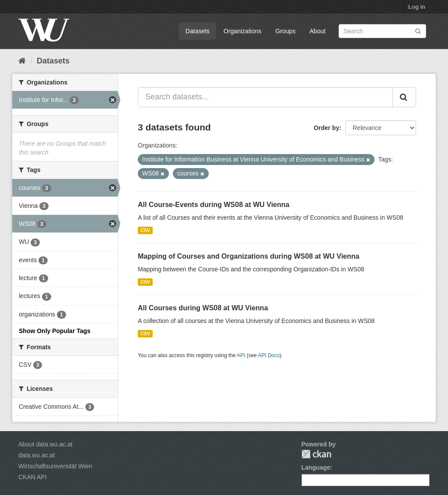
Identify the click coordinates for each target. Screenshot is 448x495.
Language (316, 467)
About (317, 31)
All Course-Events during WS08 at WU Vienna (213, 205)
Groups (285, 31)
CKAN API (33, 477)
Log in (417, 7)
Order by (326, 128)
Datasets (198, 31)
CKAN (316, 454)
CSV (145, 230)
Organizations (242, 31)
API (241, 355)
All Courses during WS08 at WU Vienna (203, 308)
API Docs (269, 355)
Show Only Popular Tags (55, 331)
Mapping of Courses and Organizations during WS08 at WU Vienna (248, 256)
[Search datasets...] (265, 97)
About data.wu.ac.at (45, 444)
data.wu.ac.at (37, 455)
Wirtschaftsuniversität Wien (55, 466)
